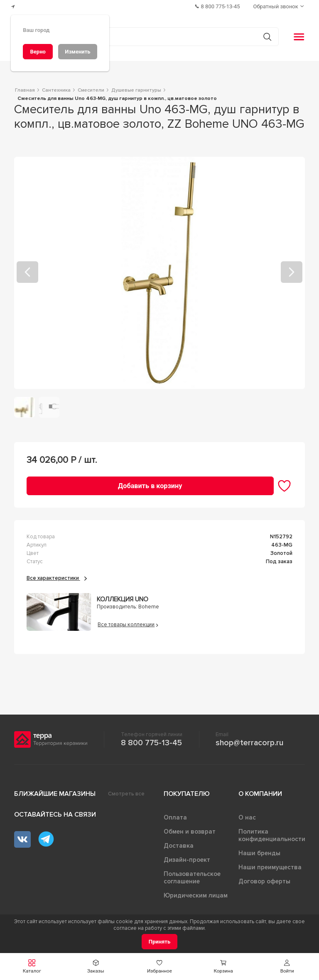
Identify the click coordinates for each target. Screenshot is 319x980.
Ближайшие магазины (55, 794)
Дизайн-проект (187, 860)
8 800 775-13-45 (151, 743)
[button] (287, 967)
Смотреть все (126, 794)
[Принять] (160, 942)
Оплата (175, 817)
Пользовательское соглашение (192, 878)
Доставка (179, 846)
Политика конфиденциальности (272, 835)
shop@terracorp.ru (249, 743)
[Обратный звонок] (280, 6)
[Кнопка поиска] (267, 37)
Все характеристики (57, 578)
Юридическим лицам (196, 895)
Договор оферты (264, 881)
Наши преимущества (270, 867)
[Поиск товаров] (155, 37)
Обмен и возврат (190, 832)
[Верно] (38, 52)
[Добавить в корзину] (150, 486)
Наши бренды (259, 853)
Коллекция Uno (123, 599)
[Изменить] (78, 52)
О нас (247, 817)
